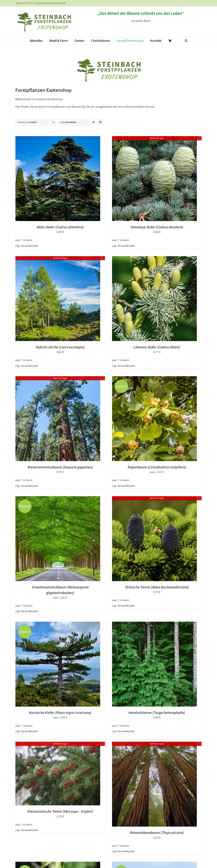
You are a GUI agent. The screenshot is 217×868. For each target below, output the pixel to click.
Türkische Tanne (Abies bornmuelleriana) (157, 587)
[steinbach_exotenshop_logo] (44, 12)
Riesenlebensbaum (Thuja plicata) (157, 833)
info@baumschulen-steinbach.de (50, 3)
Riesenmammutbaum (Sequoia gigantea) (60, 467)
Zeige (68, 122)
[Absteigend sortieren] (53, 122)
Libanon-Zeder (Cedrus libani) (157, 347)
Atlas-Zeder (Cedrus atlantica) (60, 227)
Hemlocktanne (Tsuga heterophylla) (157, 713)
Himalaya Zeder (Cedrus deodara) (157, 227)
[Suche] (186, 41)
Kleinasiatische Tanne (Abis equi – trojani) (60, 811)
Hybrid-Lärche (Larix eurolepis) (60, 347)
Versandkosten (30, 246)
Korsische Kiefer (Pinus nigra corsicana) (60, 713)
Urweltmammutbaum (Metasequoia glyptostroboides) (60, 590)
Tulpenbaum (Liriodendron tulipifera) (157, 467)
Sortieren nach (27, 122)
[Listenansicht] (100, 122)
